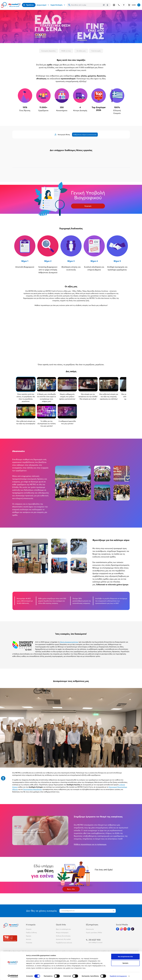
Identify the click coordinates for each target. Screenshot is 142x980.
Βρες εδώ (71, 889)
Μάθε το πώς (66, 51)
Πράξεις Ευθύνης (31, 933)
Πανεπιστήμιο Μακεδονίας (33, 789)
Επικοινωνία (90, 929)
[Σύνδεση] (114, 5)
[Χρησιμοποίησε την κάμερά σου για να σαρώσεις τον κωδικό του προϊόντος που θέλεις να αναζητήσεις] (104, 5)
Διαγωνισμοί (43, 5)
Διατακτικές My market (63, 939)
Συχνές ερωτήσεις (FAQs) (94, 933)
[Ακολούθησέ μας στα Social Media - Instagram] (121, 929)
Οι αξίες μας (81, 51)
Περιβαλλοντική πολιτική (64, 943)
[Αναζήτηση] (69, 5)
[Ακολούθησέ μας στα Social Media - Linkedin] (129, 929)
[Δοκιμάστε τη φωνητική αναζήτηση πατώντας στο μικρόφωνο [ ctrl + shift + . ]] (107, 5)
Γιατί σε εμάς (96, 51)
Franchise (29, 943)
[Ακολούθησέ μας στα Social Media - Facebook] (117, 929)
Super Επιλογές (58, 5)
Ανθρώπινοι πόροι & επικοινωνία (85, 135)
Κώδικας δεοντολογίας (63, 936)
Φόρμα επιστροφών (62, 933)
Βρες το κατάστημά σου (63, 929)
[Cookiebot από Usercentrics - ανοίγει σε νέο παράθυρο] (13, 976)
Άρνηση (125, 963)
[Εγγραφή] (113, 911)
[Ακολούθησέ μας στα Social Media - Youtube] (125, 929)
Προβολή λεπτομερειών (118, 976)
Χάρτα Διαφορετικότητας (69, 642)
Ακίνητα (28, 939)
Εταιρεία (29, 929)
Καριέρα (29, 936)
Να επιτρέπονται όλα (125, 957)
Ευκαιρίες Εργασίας (49, 51)
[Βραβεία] (10, 938)
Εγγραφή (88, 206)
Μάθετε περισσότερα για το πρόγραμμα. (90, 844)
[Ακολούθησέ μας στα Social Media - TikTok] (133, 929)
